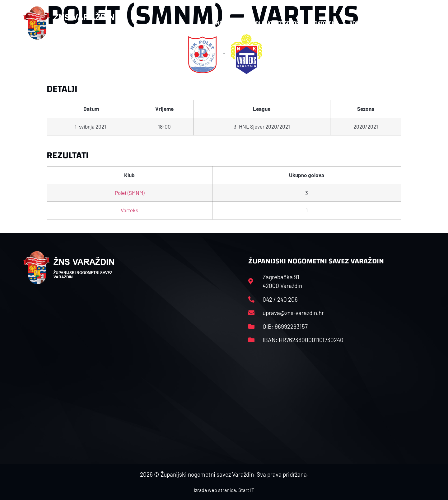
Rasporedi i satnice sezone (268, 23)
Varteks (129, 210)
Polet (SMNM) (130, 193)
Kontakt (360, 23)
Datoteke (326, 23)
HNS (217, 23)
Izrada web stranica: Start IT (224, 490)
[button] (413, 23)
